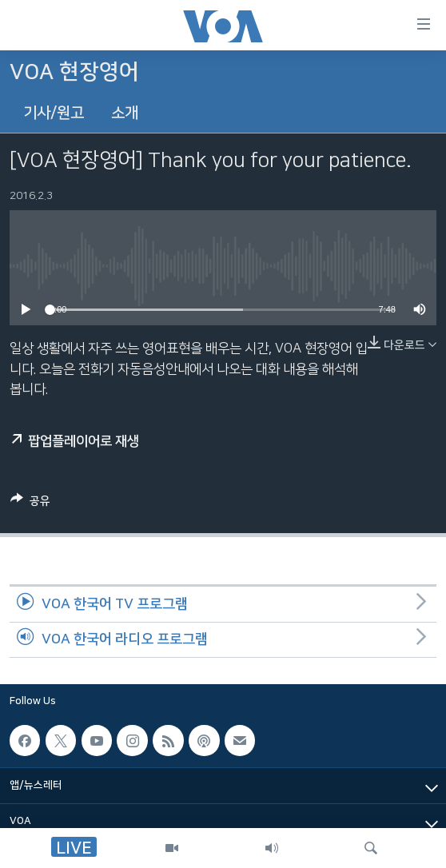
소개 (125, 113)
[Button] (30, 504)
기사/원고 (54, 113)
